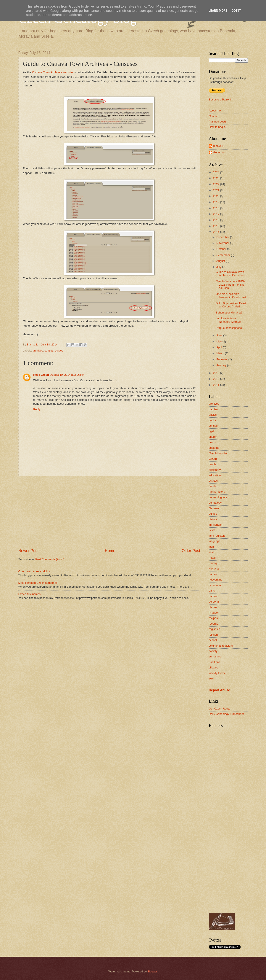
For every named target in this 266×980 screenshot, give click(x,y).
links (212, 552)
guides (59, 351)
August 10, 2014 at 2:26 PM (67, 375)
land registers (217, 536)
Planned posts (218, 122)
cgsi (211, 431)
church (213, 437)
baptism (214, 409)
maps (212, 558)
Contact (214, 116)
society (213, 651)
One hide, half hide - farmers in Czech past (231, 296)
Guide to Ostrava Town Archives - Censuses (230, 274)
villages (214, 667)
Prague (213, 613)
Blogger (152, 971)
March (221, 353)
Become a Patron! (220, 99)
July (219, 267)
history (213, 519)
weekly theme (217, 673)
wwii (211, 679)
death (212, 464)
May (219, 341)
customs (214, 448)
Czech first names (30, 594)
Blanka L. (219, 146)
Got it (236, 11)
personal (214, 602)
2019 (216, 202)
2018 (216, 208)
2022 (216, 184)
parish (213, 591)
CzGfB (213, 459)
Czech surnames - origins (34, 571)
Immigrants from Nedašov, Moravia (229, 320)
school (213, 640)
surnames (215, 656)
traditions (214, 662)
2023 (216, 178)
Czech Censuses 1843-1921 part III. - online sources (230, 285)
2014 (216, 232)
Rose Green (41, 375)
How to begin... (218, 127)
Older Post (191, 551)
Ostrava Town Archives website (52, 72)
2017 (216, 214)
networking (216, 580)
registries (214, 629)
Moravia (214, 569)
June (220, 335)
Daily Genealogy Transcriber (226, 714)
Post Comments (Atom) (50, 559)
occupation (216, 585)
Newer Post (28, 551)
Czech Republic (219, 453)
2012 (216, 379)
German (214, 508)
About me (215, 111)
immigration (216, 525)
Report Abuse (219, 690)
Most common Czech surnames (38, 583)
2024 (216, 172)
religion (213, 635)
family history (217, 492)
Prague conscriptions (229, 328)
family (213, 486)
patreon (214, 596)
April (220, 347)
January (222, 365)
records (214, 624)
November (223, 243)
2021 (216, 190)
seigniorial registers (221, 646)
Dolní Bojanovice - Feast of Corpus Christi (231, 305)
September (224, 255)
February (222, 359)
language (215, 541)
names (213, 574)
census (49, 351)
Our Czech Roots (220, 709)
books (213, 420)
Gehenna (219, 152)
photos (213, 607)
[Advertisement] (109, 512)
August (221, 261)
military (213, 563)
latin (211, 547)
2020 (216, 196)
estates (213, 481)
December (223, 237)
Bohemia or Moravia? (229, 313)
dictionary (215, 470)
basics (213, 415)
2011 (216, 385)
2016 (216, 220)
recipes (213, 618)
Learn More (218, 11)
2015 (216, 226)
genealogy (215, 503)
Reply (37, 409)
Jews (212, 530)
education (215, 475)
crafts (212, 442)
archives (38, 351)
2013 (216, 373)
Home (110, 551)
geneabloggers (218, 497)
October (222, 249)
